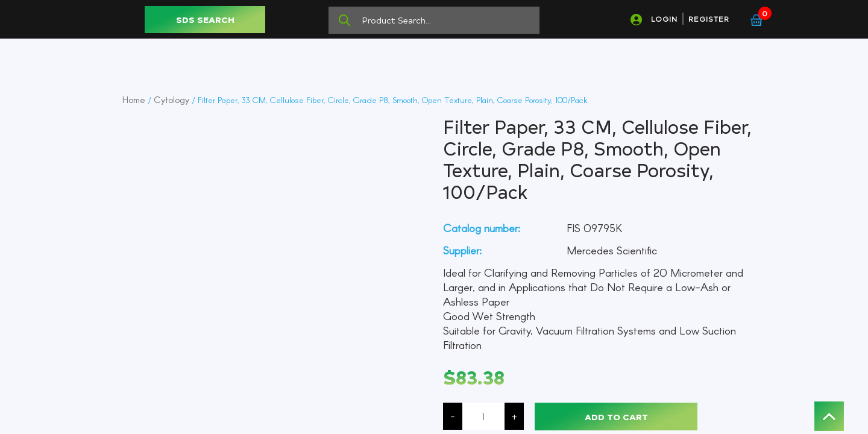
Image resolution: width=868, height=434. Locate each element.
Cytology (171, 99)
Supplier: (462, 250)
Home (134, 99)
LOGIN (664, 19)
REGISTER (709, 19)
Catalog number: (482, 228)
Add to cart (616, 417)
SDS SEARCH (205, 20)
